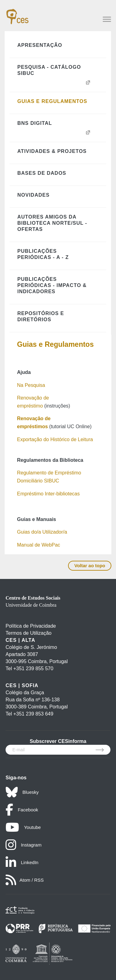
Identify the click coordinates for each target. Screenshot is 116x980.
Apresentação (40, 45)
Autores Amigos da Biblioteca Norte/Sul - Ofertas (52, 223)
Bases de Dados (42, 173)
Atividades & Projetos (52, 151)
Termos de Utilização (29, 633)
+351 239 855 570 (33, 668)
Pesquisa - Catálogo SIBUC (49, 70)
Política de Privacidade (31, 626)
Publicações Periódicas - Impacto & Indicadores (52, 285)
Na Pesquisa (31, 385)
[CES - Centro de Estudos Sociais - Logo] (17, 14)
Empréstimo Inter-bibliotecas (48, 494)
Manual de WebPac (39, 545)
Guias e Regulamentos (52, 101)
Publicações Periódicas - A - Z (43, 254)
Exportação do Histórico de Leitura (55, 439)
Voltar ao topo (90, 566)
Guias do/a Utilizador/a (42, 532)
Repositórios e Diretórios (41, 316)
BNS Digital (35, 123)
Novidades (33, 195)
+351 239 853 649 (33, 714)
